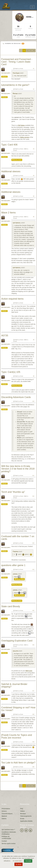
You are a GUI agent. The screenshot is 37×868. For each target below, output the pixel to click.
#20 (33, 767)
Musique (23, 814)
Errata (22, 819)
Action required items (12, 299)
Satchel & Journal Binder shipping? (14, 685)
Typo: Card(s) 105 (11, 372)
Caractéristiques (7, 814)
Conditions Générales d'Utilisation (9, 833)
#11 (33, 475)
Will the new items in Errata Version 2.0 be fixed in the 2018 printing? (18, 469)
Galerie (4, 819)
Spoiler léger (17, 160)
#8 (34, 340)
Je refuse (19, 864)
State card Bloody (11, 606)
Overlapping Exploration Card (17, 641)
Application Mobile (26, 821)
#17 (33, 691)
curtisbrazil (16, 223)
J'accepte (28, 861)
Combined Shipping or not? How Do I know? (18, 709)
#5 (34, 196)
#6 (34, 217)
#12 (33, 496)
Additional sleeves (11, 171)
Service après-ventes (9, 843)
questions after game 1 (13, 565)
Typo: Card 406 (9, 145)
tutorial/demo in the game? (15, 85)
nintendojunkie (6, 73)
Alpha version (25, 137)
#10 (33, 401)
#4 (34, 176)
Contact (4, 841)
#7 (34, 303)
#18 (33, 714)
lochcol (15, 574)
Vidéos (22, 811)
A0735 (5, 335)
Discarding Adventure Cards (16, 397)
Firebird (15, 552)
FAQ (22, 809)
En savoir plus (17, 861)
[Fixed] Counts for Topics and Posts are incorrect (17, 736)
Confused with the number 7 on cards (18, 538)
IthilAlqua (16, 73)
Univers (4, 811)
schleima (15, 651)
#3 (34, 149)
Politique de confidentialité (6, 838)
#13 (33, 543)
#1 (34, 69)
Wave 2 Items (8, 213)
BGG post (29, 671)
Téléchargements (26, 816)
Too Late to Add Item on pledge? (18, 763)
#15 (33, 610)
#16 (33, 645)
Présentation (6, 809)
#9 (34, 376)
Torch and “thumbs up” (13, 492)
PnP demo (21, 125)
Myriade (15, 94)
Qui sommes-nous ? (8, 830)
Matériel (4, 816)
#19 (33, 742)
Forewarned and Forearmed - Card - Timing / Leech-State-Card (17, 62)
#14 (33, 569)
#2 (34, 89)
